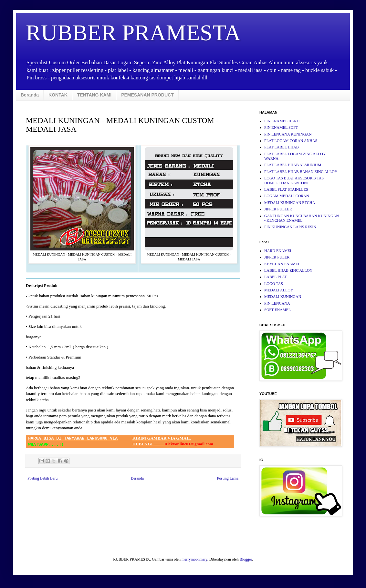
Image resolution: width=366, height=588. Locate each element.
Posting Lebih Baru (42, 478)
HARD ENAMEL (278, 251)
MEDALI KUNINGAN (283, 297)
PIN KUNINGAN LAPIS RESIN (290, 227)
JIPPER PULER (277, 257)
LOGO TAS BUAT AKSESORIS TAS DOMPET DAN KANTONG (294, 180)
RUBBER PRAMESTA (133, 33)
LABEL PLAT (276, 277)
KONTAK (58, 95)
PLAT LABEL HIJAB (282, 147)
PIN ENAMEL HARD (282, 121)
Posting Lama (228, 478)
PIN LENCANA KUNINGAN (288, 134)
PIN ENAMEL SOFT (281, 127)
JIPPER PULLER (278, 209)
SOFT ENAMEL (277, 310)
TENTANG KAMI (94, 95)
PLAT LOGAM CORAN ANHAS (291, 141)
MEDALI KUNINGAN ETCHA (290, 203)
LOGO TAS (274, 284)
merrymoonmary (194, 559)
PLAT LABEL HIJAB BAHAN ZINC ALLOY (301, 172)
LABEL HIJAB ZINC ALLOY (288, 270)
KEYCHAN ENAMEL (282, 264)
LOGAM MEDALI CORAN (287, 196)
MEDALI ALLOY (279, 290)
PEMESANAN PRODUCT (147, 95)
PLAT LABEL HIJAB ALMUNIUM (293, 165)
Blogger (246, 559)
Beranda (30, 95)
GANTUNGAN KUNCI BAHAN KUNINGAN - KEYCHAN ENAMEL (302, 218)
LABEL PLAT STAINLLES (286, 189)
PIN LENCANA (277, 303)
